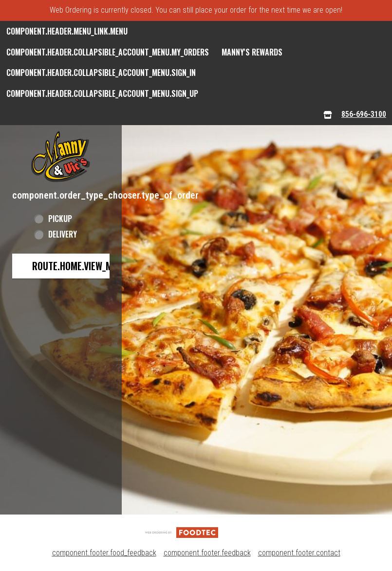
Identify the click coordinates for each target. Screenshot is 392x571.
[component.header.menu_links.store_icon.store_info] (328, 115)
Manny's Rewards (252, 52)
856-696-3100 (364, 114)
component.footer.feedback (207, 553)
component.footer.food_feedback (104, 553)
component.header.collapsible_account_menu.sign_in (101, 73)
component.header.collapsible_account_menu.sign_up (102, 93)
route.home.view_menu (80, 266)
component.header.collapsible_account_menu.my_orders (108, 52)
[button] (61, 157)
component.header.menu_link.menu (67, 31)
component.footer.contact (299, 553)
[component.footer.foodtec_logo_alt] (182, 532)
